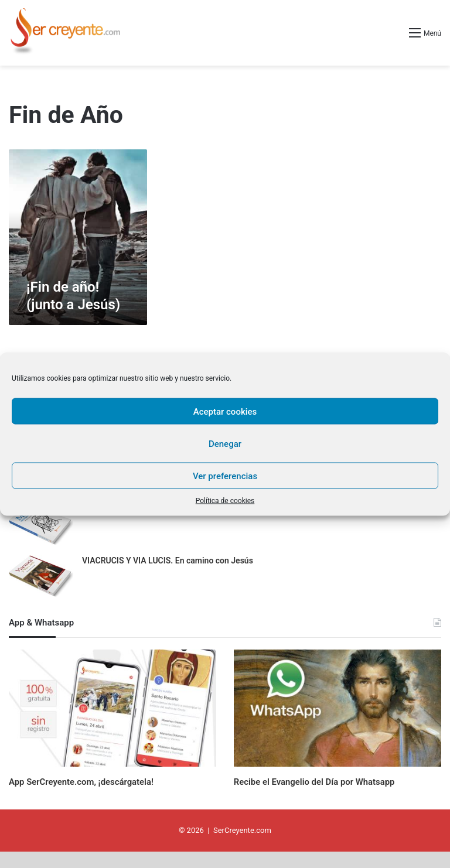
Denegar (225, 443)
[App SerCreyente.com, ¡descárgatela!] (112, 708)
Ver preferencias (225, 476)
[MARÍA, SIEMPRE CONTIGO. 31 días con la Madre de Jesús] (41, 525)
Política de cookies (225, 501)
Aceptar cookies (225, 411)
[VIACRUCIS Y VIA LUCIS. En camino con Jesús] (41, 577)
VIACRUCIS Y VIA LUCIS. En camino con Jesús (168, 561)
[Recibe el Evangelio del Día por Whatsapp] (337, 708)
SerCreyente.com (242, 847)
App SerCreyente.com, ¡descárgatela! (106, 781)
